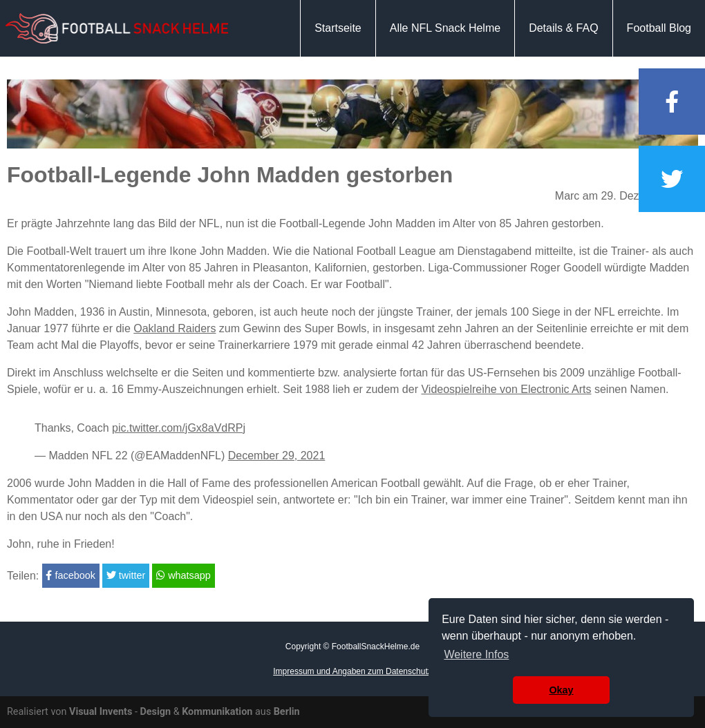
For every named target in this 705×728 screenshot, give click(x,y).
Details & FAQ (563, 28)
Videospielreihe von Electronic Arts (506, 389)
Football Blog (659, 28)
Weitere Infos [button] (476, 654)
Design (155, 712)
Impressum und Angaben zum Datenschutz (352, 671)
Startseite (338, 28)
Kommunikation (217, 712)
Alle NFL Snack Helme (445, 28)
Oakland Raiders (175, 328)
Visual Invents (101, 712)
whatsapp (184, 575)
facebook (70, 575)
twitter (126, 575)
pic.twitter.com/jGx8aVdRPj (179, 428)
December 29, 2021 (277, 456)
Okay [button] (561, 690)
